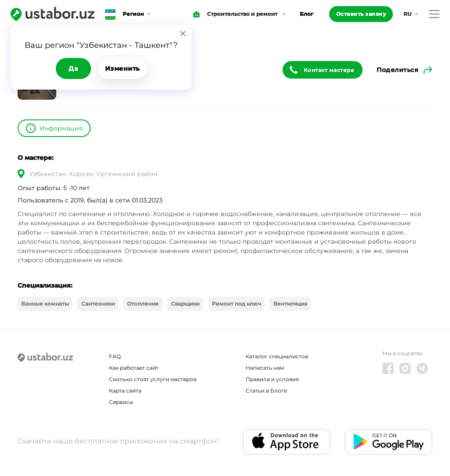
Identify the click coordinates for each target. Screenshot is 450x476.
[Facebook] (388, 368)
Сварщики (185, 304)
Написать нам (265, 368)
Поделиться (397, 70)
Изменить (122, 69)
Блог (307, 14)
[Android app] (388, 442)
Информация (61, 128)
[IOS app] (287, 442)
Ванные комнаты (45, 304)
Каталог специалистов (277, 356)
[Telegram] (422, 368)
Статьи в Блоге (266, 391)
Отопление (143, 304)
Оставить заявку (361, 14)
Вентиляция (290, 304)
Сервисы (121, 402)
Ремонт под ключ (236, 304)
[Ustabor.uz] (53, 14)
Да (73, 69)
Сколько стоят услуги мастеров (153, 379)
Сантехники (98, 304)
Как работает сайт (134, 368)
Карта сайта (125, 391)
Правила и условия (272, 379)
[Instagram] (405, 368)
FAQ (115, 356)
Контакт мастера (329, 70)
